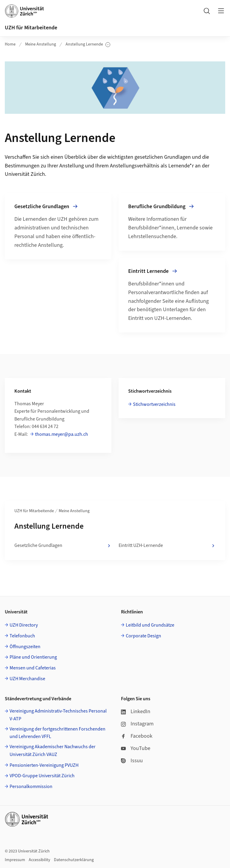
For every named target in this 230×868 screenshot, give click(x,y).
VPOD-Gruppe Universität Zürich (42, 776)
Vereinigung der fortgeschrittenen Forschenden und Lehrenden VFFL (57, 733)
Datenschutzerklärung (74, 860)
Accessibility (40, 860)
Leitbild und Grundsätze (150, 625)
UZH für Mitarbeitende (31, 28)
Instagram (137, 724)
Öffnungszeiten (25, 647)
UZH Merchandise (27, 679)
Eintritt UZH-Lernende (167, 546)
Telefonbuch (22, 636)
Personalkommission (31, 787)
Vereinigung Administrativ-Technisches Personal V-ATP (58, 715)
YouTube (136, 748)
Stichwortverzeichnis (154, 404)
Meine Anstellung (41, 44)
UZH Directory (24, 625)
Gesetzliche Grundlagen (63, 546)
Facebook (137, 736)
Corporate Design (143, 636)
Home (10, 44)
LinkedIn (136, 712)
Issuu (132, 761)
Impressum (15, 860)
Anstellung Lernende (88, 44)
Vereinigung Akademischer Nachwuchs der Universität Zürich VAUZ (53, 751)
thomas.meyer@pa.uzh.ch (62, 434)
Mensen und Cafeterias (33, 668)
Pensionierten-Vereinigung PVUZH (44, 765)
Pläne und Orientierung (33, 657)
